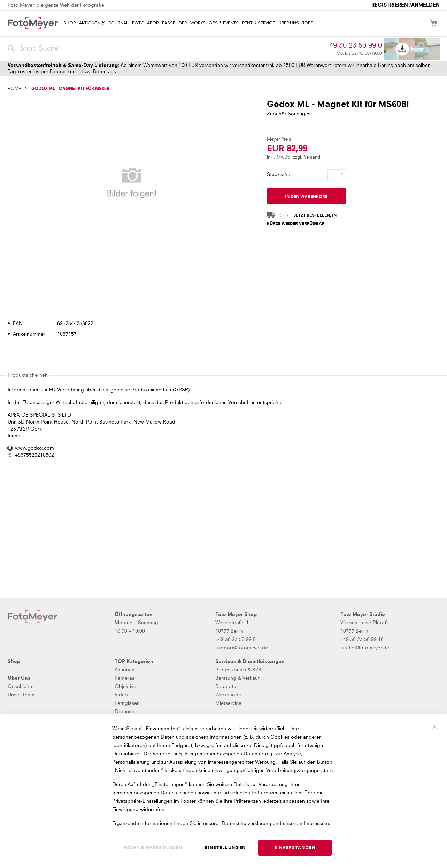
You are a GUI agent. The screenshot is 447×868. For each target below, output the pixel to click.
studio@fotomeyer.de (365, 648)
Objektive (125, 687)
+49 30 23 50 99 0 (353, 46)
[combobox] (165, 49)
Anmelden (425, 5)
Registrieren (390, 5)
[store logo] (33, 23)
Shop (14, 662)
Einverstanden (295, 848)
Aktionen (125, 670)
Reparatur (227, 687)
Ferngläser (127, 703)
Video (121, 695)
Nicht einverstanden (153, 848)
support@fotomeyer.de (242, 648)
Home (14, 89)
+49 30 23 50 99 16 (362, 640)
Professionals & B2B (238, 670)
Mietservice (228, 703)
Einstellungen (225, 848)
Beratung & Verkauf (237, 678)
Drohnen (125, 712)
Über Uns (19, 678)
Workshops (228, 695)
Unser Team (21, 695)
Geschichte (21, 687)
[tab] (223, 304)
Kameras (125, 678)
